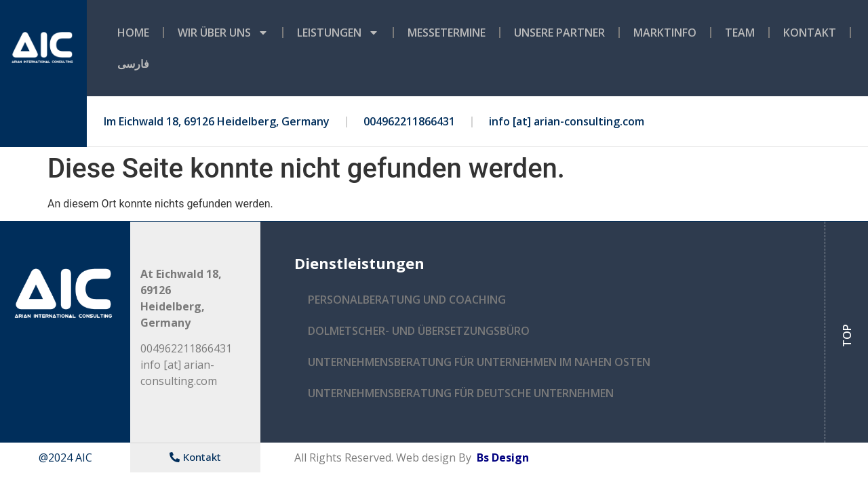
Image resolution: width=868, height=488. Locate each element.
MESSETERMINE (447, 33)
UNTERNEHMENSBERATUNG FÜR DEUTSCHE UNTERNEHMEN (461, 393)
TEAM (740, 33)
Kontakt (810, 33)
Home (133, 33)
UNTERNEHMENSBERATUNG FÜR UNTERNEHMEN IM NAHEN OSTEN (479, 362)
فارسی (133, 64)
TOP (847, 335)
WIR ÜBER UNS (223, 33)
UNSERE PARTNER (559, 33)
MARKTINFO (665, 33)
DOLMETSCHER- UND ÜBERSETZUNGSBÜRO (419, 331)
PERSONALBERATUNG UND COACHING (407, 300)
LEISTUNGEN (338, 33)
